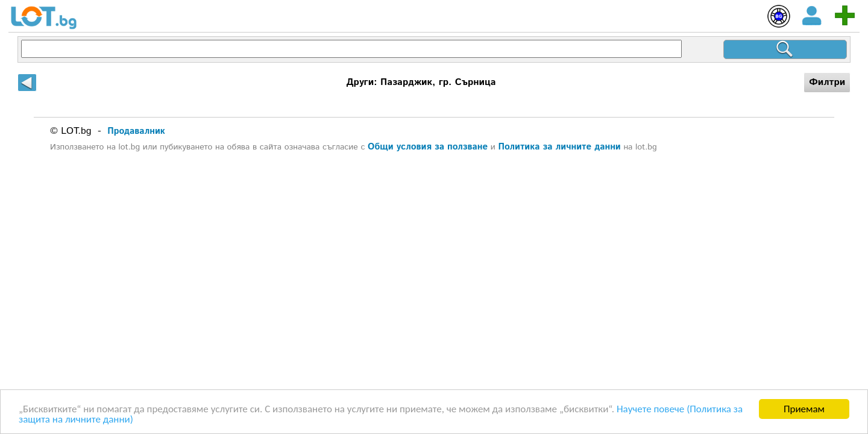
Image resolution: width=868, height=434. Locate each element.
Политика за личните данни (559, 147)
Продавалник (136, 131)
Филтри (827, 82)
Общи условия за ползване (428, 147)
